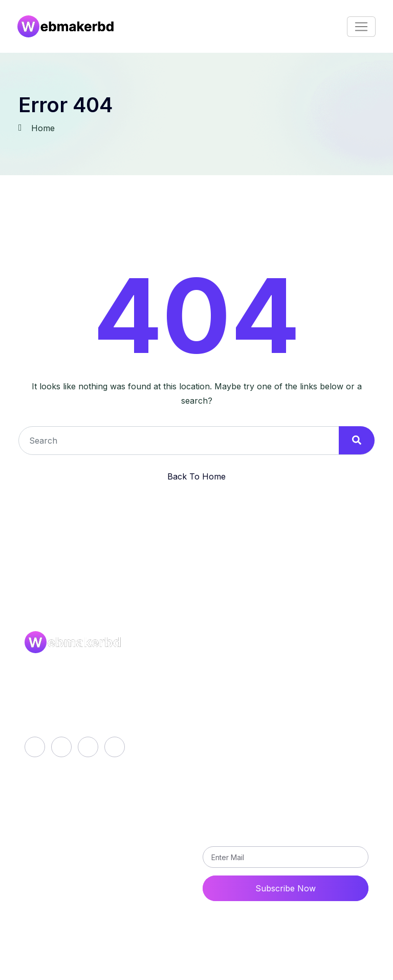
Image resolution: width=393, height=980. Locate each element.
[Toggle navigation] (361, 27)
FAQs (59, 974)
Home (43, 128)
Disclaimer (95, 974)
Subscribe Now (286, 888)
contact (74, 847)
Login (70, 812)
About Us (231, 666)
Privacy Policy (239, 718)
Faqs (221, 701)
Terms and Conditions (254, 736)
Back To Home (196, 476)
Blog (221, 683)
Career (30, 974)
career (72, 830)
